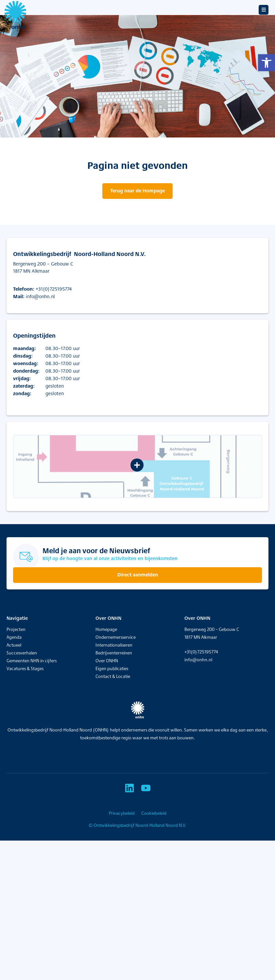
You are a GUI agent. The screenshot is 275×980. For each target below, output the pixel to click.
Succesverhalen (22, 653)
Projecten (16, 629)
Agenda (14, 637)
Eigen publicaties (112, 668)
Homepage (106, 629)
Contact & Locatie (113, 676)
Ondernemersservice (116, 637)
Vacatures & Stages (25, 668)
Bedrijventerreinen (114, 653)
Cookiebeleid (154, 813)
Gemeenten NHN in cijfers (32, 661)
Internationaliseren (114, 645)
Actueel (14, 645)
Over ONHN (107, 661)
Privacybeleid (122, 813)
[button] (266, 63)
